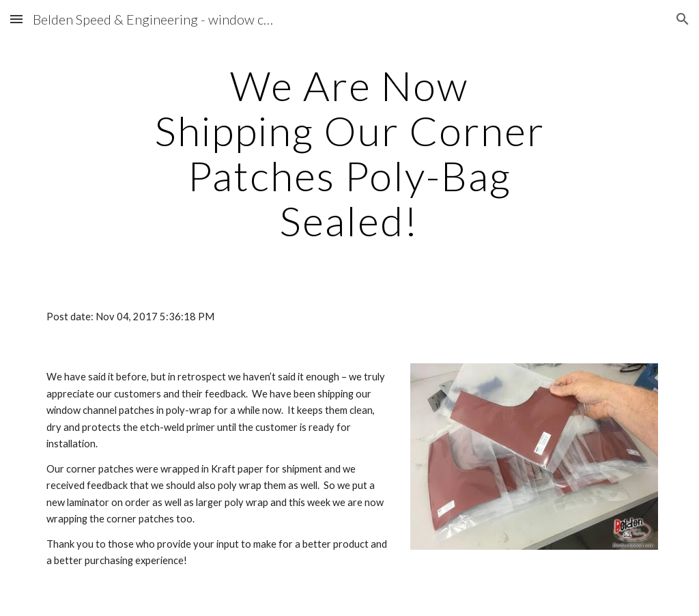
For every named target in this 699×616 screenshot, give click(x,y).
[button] (16, 19)
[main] (349, 153)
